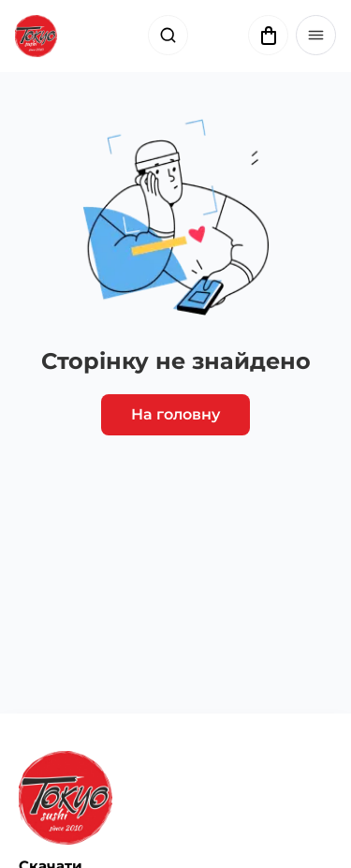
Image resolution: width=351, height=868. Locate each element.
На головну (175, 414)
